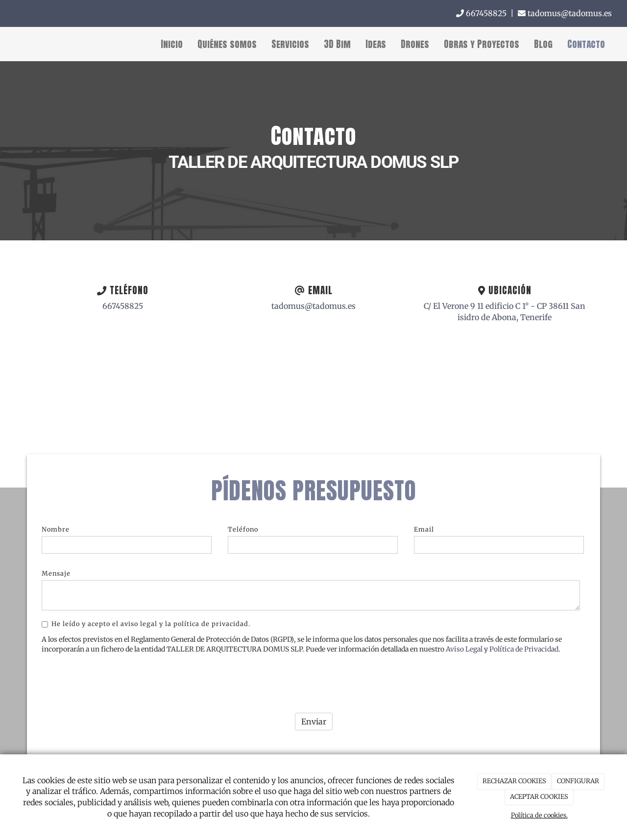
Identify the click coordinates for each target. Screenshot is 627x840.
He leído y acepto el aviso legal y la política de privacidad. (146, 618)
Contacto (586, 44)
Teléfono (243, 523)
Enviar (314, 715)
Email (424, 523)
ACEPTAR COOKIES (539, 797)
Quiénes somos (227, 44)
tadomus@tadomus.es (565, 13)
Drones (415, 44)
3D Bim (337, 44)
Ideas (376, 44)
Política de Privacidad (524, 643)
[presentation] (116, 674)
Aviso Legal (464, 643)
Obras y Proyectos (482, 44)
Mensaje (56, 567)
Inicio (172, 44)
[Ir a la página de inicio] (5, 44)
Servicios (290, 44)
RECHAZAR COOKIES (514, 781)
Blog (543, 44)
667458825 (481, 13)
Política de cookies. (539, 815)
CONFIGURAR (578, 781)
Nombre (56, 523)
